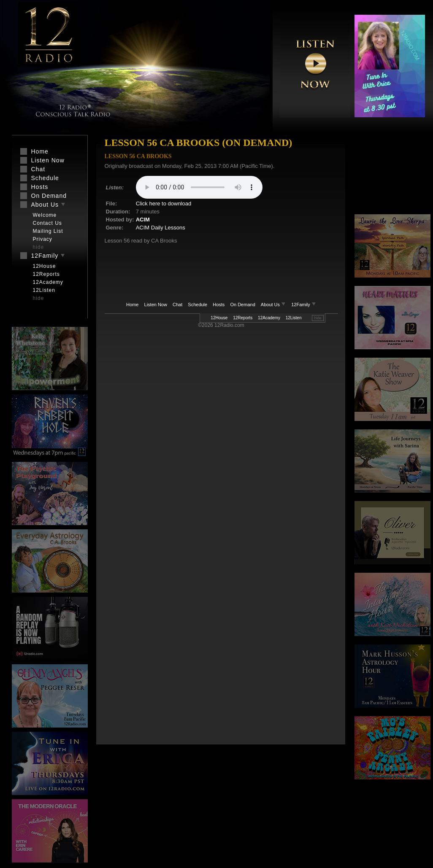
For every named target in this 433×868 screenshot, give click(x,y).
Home (132, 305)
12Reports (243, 318)
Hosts (219, 305)
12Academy (269, 318)
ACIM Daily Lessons (161, 228)
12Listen (294, 318)
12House (219, 318)
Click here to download (164, 204)
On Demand (242, 305)
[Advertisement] (392, 175)
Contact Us (47, 223)
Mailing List (48, 231)
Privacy (43, 239)
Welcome (45, 215)
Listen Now (156, 305)
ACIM (143, 220)
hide (318, 318)
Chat (177, 305)
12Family (304, 305)
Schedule (198, 305)
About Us (274, 305)
